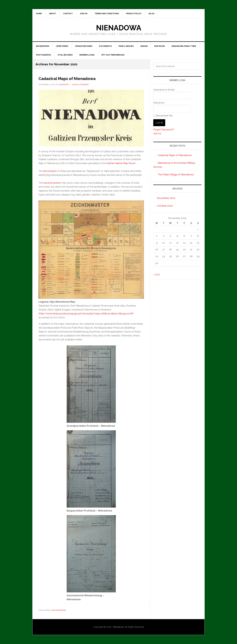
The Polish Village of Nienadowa (176, 175)
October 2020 (165, 206)
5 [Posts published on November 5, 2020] (177, 236)
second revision (52, 183)
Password (159, 103)
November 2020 (166, 198)
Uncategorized (58, 610)
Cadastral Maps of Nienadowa (78, 78)
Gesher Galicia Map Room (121, 163)
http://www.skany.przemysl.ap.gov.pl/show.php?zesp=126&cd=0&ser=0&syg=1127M (86, 314)
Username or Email (164, 90)
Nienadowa (119, 28)
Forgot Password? (164, 130)
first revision (50, 171)
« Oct (156, 275)
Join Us (157, 133)
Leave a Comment (80, 85)
